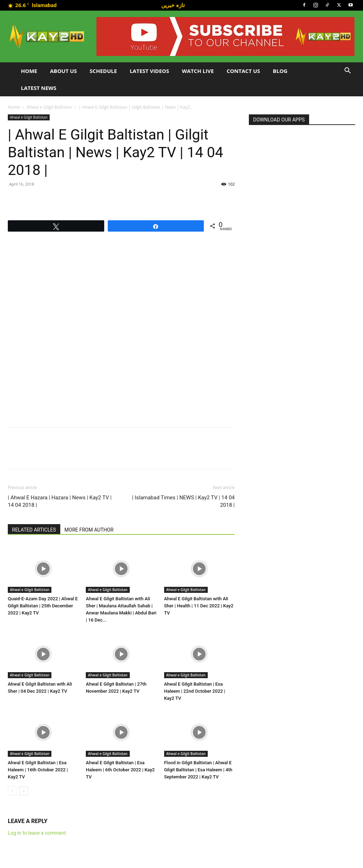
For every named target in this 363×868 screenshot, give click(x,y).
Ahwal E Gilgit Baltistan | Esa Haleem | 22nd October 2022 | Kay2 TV (195, 691)
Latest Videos (149, 71)
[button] (347, 71)
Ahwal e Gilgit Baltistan (49, 107)
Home (29, 71)
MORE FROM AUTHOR (89, 530)
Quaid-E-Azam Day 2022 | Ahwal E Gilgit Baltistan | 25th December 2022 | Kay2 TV (43, 606)
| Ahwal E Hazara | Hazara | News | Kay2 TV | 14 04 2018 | (60, 501)
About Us (63, 71)
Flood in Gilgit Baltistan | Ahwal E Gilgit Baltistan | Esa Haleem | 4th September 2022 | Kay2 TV (198, 770)
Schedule (103, 71)
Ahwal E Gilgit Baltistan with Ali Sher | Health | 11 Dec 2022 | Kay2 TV (199, 606)
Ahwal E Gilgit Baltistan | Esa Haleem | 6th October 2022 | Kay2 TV (120, 770)
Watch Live (198, 71)
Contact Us (243, 71)
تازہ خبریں (173, 5)
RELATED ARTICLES (34, 530)
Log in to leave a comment (37, 833)
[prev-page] (12, 791)
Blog (280, 71)
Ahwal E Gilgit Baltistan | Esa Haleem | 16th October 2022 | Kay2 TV (38, 770)
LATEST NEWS (39, 88)
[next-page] (24, 791)
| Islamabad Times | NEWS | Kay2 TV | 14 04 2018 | (183, 501)
